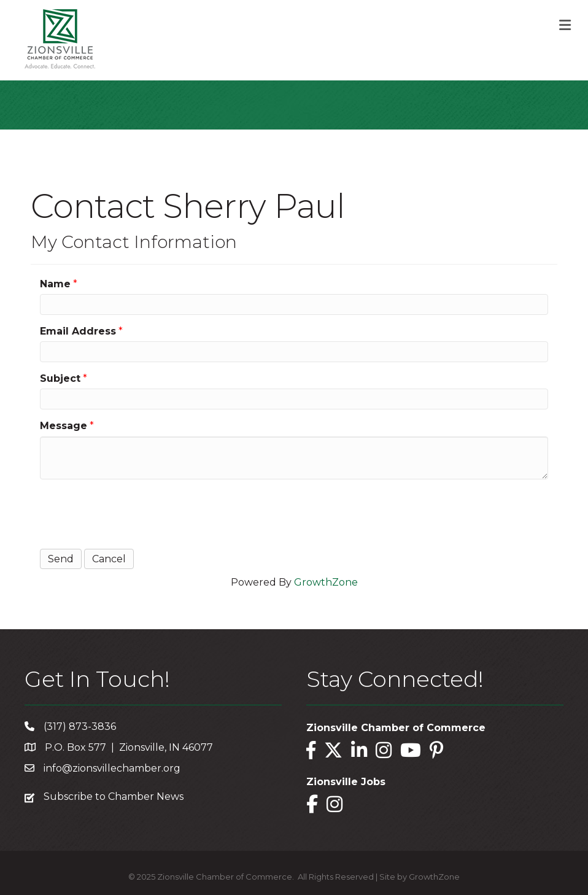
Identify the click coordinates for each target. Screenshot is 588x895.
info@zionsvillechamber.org (112, 768)
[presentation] (133, 513)
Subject (60, 378)
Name (55, 284)
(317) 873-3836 (80, 726)
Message (64, 426)
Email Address (78, 331)
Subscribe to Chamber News (114, 796)
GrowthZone (326, 582)
